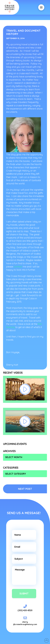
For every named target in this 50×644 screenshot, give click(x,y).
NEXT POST (25, 489)
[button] (41, 7)
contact (18, 267)
